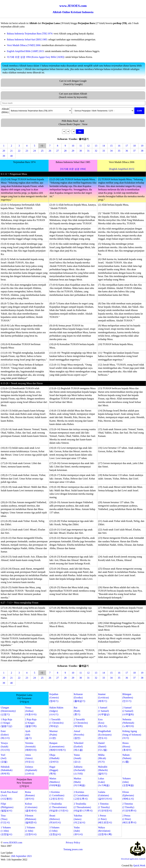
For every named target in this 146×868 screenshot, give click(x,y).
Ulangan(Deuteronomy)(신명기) (8, 711)
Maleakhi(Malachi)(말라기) (103, 770)
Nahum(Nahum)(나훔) (127, 758)
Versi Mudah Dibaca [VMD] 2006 (24, 45)
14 (104, 146)
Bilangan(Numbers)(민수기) (128, 698)
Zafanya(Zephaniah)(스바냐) (31, 770)
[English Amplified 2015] (122, 169)
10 (73, 146)
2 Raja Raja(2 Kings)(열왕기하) (31, 723)
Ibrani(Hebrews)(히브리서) (55, 819)
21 (11, 151)
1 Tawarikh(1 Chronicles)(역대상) (56, 723)
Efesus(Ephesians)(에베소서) (128, 795)
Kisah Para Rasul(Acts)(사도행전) (9, 795)
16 (119, 146)
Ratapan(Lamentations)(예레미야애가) (58, 746)
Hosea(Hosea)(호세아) (127, 746)
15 (111, 146)
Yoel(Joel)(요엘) (4, 758)
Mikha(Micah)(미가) (102, 758)
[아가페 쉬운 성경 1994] (73, 169)
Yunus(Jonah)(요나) (77, 758)
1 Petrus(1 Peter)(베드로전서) (105, 819)
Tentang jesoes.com (73, 849)
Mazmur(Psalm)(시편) (54, 735)
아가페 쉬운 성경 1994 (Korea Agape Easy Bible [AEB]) (35, 57)
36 (127, 151)
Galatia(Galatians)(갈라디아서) (105, 795)
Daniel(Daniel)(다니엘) (103, 746)
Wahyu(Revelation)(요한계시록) (105, 831)
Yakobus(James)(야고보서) (79, 819)
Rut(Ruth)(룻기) (77, 711)
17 (127, 146)
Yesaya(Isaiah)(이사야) (5, 746)
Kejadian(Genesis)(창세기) (54, 698)
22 (19, 151)
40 (11, 156)
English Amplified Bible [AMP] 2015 (25, 51)
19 (142, 146)
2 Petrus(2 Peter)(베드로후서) (129, 819)
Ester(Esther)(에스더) (5, 735)
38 (142, 151)
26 (50, 151)
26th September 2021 (21, 856)
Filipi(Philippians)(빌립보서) (7, 807)
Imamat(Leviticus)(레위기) (103, 698)
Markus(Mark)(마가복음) (79, 782)
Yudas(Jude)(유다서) (78, 831)
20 (4, 151)
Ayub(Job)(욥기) (28, 735)
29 (73, 151)
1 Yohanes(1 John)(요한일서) (6, 831)
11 (81, 146)
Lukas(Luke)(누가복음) (104, 782)
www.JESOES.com (13, 843)
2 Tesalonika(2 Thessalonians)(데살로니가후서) (83, 807)
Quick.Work (139, 865)
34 (111, 151)
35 (119, 151)
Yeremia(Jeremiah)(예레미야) (31, 746)
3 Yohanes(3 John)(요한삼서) (55, 831)
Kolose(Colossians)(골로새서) (31, 807)
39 (4, 156)
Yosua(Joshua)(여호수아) (31, 711)
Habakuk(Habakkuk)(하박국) (7, 770)
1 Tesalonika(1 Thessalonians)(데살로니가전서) (59, 807)
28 (65, 151)
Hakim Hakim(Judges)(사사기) (56, 711)
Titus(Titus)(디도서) (5, 819)
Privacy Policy (73, 843)
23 (27, 151)
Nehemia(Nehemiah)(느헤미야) (128, 723)
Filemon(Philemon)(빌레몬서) (31, 819)
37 (134, 151)
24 (34, 151)
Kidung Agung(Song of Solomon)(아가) (132, 735)
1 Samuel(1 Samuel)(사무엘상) (104, 711)
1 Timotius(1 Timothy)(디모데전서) (105, 807)
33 (104, 151)
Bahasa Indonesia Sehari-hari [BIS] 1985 (27, 39)
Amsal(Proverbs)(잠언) (79, 735)
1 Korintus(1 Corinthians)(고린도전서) (57, 795)
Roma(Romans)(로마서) (30, 795)
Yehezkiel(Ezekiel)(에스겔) (78, 746)
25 (42, 151)
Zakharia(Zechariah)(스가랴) (79, 770)
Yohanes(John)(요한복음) (128, 782)
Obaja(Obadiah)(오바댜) (54, 758)
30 (81, 151)
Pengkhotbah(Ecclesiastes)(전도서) (105, 735)
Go (80, 132)
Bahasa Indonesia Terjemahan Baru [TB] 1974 (30, 34)
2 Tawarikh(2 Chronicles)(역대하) (81, 723)
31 (88, 151)
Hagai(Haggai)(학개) (54, 770)
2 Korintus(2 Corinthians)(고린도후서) (81, 795)
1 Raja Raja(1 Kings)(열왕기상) (6, 723)
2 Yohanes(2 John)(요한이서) (31, 831)
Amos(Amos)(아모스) (30, 758)
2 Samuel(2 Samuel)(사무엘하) (128, 711)
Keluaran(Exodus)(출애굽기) (79, 698)
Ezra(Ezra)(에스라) (103, 723)
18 (134, 146)
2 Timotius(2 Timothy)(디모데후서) (129, 807)
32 (96, 151)
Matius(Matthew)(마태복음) (55, 782)
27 (58, 151)
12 (88, 146)
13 (96, 146)
